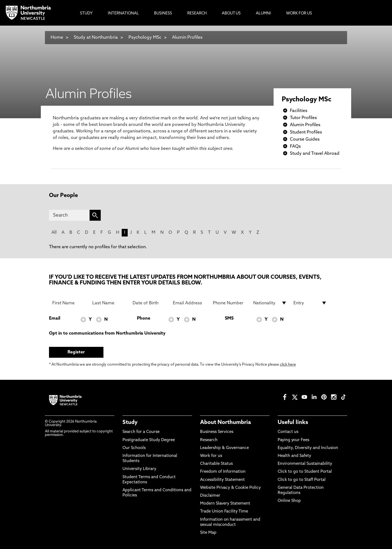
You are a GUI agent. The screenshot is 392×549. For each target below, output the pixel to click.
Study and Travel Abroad (315, 154)
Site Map (208, 533)
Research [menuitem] (197, 13)
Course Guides (305, 139)
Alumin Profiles (187, 38)
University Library (139, 469)
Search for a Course (141, 432)
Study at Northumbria (96, 38)
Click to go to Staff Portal (302, 480)
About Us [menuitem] (231, 13)
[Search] (69, 215)
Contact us (288, 432)
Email (55, 319)
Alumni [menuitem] (263, 13)
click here (288, 365)
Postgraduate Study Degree (149, 440)
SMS (229, 319)
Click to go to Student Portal (305, 472)
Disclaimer (210, 496)
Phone (144, 319)
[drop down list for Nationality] (270, 303)
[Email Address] (190, 303)
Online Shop (289, 501)
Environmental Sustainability (305, 464)
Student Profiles (306, 132)
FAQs (295, 147)
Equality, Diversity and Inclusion (308, 448)
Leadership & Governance (224, 448)
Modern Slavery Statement (225, 504)
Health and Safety (294, 456)
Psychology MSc (145, 38)
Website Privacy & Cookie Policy (230, 488)
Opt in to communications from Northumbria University (107, 333)
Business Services (217, 432)
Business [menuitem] (163, 13)
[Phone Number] (230, 303)
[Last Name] (109, 303)
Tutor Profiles (303, 118)
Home (57, 38)
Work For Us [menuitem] (299, 13)
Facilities (299, 111)
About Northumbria (226, 423)
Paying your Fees (293, 440)
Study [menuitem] (86, 13)
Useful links (293, 423)
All (54, 233)
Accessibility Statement (222, 480)
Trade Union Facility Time (224, 512)
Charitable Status (216, 464)
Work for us (211, 456)
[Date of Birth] (149, 303)
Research (209, 440)
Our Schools (134, 448)
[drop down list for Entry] (310, 303)
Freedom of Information (223, 472)
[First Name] (69, 303)
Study (130, 423)
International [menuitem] (123, 13)
